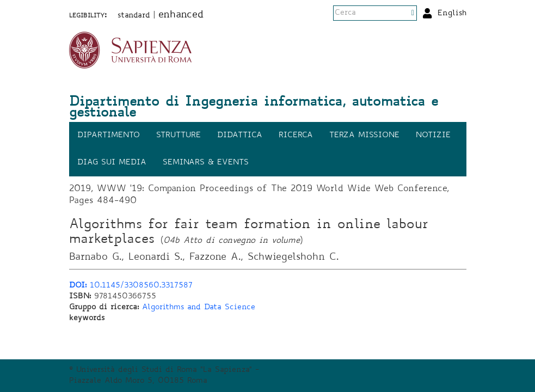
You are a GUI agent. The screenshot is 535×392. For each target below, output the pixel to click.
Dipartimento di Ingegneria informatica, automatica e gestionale (254, 108)
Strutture (179, 136)
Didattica (240, 136)
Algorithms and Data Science (199, 308)
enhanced (181, 15)
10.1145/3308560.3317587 (131, 286)
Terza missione (364, 136)
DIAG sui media (112, 163)
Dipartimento (109, 136)
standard (134, 16)
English (452, 14)
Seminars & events (206, 163)
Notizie (433, 136)
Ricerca (296, 136)
